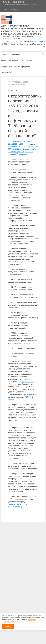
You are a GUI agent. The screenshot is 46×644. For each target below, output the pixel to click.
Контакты (29, 61)
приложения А (15, 504)
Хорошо (8, 625)
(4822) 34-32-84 (16, 41)
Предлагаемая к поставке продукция (15, 67)
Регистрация (14, 9)
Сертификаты (6, 73)
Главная (4, 55)
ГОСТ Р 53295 (28, 382)
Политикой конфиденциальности (19, 619)
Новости (18, 82)
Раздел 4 (14, 269)
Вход (5, 9)
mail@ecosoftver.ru (38, 41)
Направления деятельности (12, 61)
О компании (15, 55)
